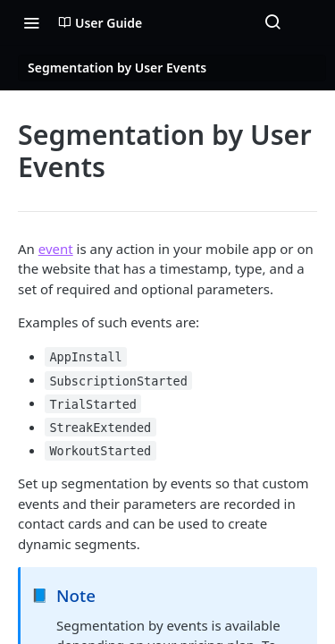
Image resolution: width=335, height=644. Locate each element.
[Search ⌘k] (272, 22)
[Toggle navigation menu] (31, 22)
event (56, 249)
